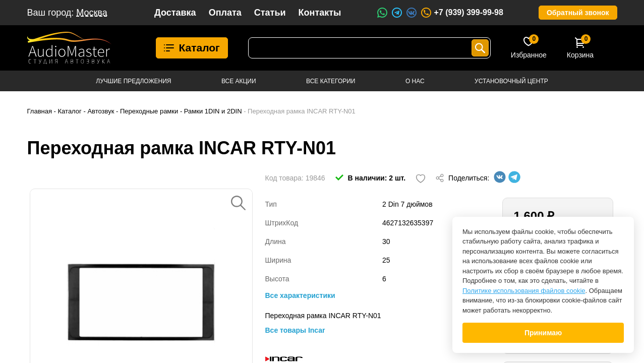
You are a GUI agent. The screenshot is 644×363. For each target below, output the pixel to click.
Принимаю (543, 333)
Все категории (331, 81)
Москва (92, 13)
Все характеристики (300, 295)
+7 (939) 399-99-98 (461, 13)
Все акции (239, 81)
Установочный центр (511, 81)
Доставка (175, 13)
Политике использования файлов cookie (524, 291)
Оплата (225, 13)
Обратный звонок (578, 13)
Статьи (270, 13)
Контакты (320, 13)
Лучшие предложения (133, 81)
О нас (415, 81)
